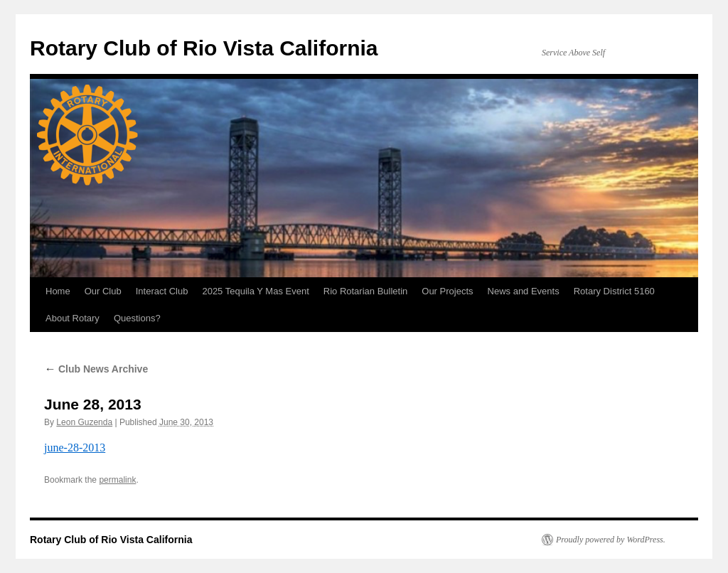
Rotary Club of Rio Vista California (204, 48)
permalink (117, 480)
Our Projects (447, 291)
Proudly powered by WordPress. (611, 540)
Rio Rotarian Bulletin (366, 291)
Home (58, 291)
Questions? (137, 318)
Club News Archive (96, 369)
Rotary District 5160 (614, 291)
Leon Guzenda (84, 422)
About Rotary (73, 318)
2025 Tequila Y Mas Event (255, 291)
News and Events (524, 291)
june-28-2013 (75, 448)
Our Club (103, 291)
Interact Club (162, 291)
